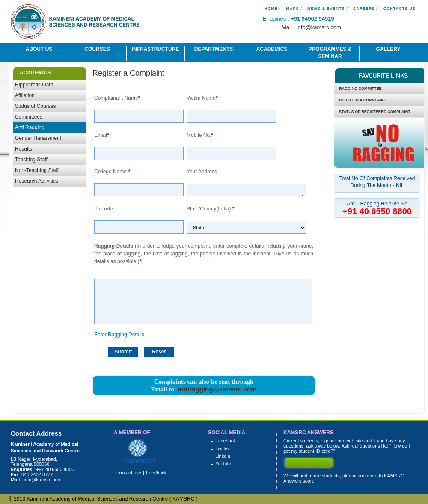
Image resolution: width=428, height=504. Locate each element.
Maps (292, 9)
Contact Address (36, 433)
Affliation (25, 95)
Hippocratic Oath (34, 85)
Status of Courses (35, 106)
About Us (39, 49)
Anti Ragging (30, 127)
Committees (29, 117)
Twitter (222, 448)
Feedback (156, 473)
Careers (364, 9)
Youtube (224, 464)
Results (24, 149)
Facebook (226, 441)
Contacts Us (400, 9)
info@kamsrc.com (319, 27)
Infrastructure (156, 49)
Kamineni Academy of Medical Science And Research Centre (75, 23)
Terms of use (128, 473)
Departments (214, 49)
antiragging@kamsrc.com (217, 389)
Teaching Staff (31, 160)
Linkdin (223, 456)
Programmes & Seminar (330, 53)
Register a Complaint (128, 73)
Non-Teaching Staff (37, 170)
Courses (97, 49)
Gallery (388, 49)
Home (271, 9)
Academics (272, 49)
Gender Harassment (38, 138)
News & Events (326, 9)
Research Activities (37, 181)
